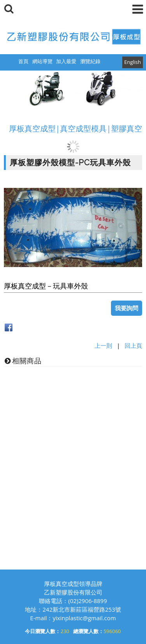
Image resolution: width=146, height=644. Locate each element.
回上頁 (133, 345)
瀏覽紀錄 (90, 61)
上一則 (103, 345)
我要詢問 (127, 308)
